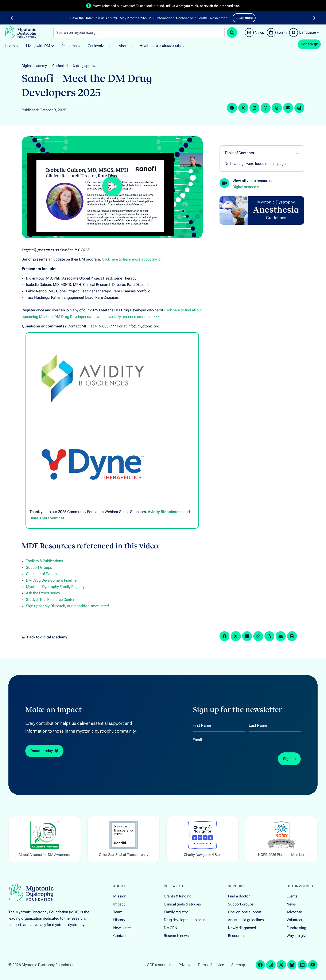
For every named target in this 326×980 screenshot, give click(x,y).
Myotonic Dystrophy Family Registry (55, 587)
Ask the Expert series (43, 593)
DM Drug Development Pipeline (51, 580)
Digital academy (34, 66)
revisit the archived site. (222, 6)
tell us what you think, (183, 6)
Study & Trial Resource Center (50, 600)
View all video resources (253, 181)
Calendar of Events (41, 574)
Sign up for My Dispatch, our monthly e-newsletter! (67, 606)
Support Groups (39, 567)
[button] (12, 18)
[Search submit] (232, 33)
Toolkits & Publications (44, 561)
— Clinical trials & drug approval (73, 66)
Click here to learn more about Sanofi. (133, 259)
